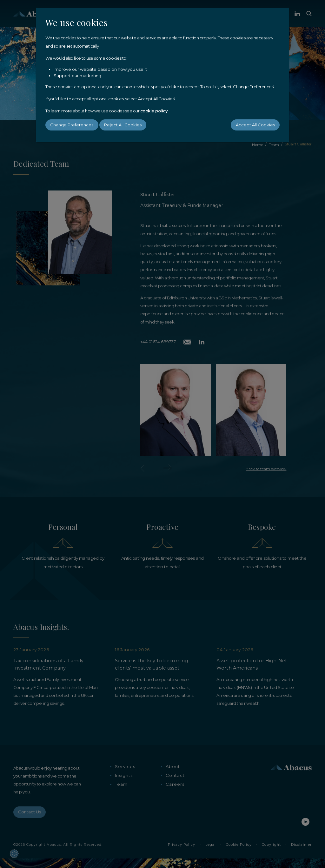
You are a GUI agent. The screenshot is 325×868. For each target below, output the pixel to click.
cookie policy (154, 111)
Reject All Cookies (123, 125)
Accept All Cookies (255, 125)
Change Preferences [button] (72, 125)
